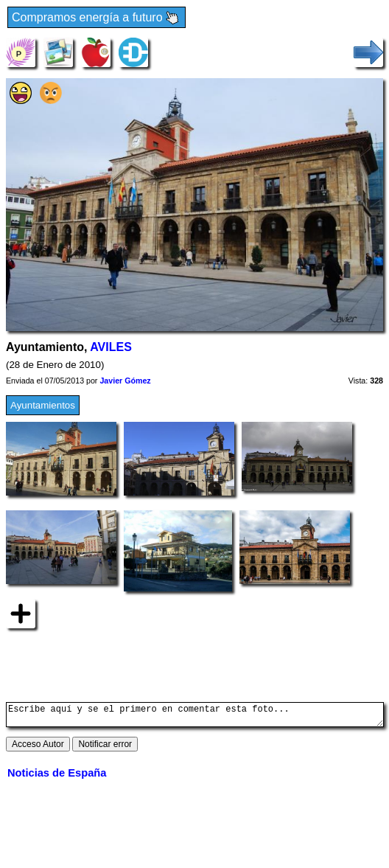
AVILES (111, 347)
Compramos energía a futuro (97, 18)
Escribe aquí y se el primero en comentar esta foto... (195, 717)
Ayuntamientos (43, 405)
